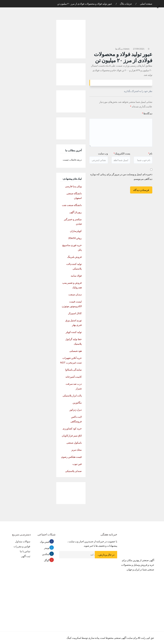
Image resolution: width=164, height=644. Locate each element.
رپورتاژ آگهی (76, 212)
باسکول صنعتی (74, 443)
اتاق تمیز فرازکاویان (72, 435)
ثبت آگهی (26, 556)
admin (126, 49)
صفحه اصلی (146, 4)
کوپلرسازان (76, 231)
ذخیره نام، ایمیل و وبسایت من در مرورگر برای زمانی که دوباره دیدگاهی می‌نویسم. (121, 176)
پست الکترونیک (122, 153)
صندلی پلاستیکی (73, 471)
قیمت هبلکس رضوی (71, 457)
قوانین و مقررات (22, 546)
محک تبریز (77, 450)
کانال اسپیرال (75, 313)
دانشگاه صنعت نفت (72, 205)
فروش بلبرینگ (74, 257)
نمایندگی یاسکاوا (73, 370)
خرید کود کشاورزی (72, 428)
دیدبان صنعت (75, 294)
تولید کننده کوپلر (74, 332)
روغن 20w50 (75, 238)
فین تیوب (77, 464)
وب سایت (103, 153)
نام (150, 153)
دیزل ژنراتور (76, 410)
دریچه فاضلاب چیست (72, 160)
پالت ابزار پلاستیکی (72, 395)
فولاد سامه (76, 276)
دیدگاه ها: (147, 113)
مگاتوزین (77, 402)
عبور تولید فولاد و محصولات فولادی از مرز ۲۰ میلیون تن (85, 4)
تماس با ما (25, 551)
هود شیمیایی (76, 351)
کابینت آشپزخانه (74, 377)
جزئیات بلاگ (126, 4)
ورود (160, 2)
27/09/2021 (139, 49)
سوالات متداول (23, 541)
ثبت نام (149, 2)
